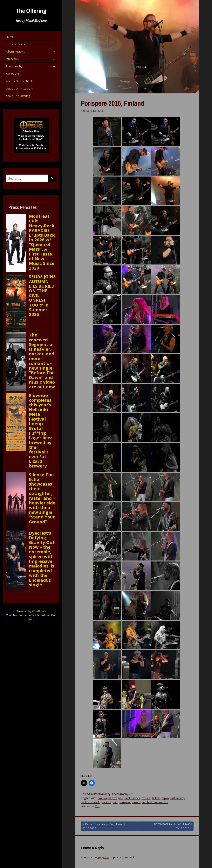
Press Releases (15, 44)
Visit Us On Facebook (19, 81)
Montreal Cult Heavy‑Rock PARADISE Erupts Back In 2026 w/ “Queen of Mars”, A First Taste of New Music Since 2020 (42, 242)
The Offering (31, 11)
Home (10, 37)
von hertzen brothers (155, 802)
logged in (103, 857)
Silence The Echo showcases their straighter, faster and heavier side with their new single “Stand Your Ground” (42, 498)
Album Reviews (15, 51)
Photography (14, 66)
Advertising (13, 74)
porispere (125, 802)
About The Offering (18, 96)
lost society (178, 798)
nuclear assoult (90, 802)
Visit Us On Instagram (19, 88)
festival (146, 798)
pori (115, 802)
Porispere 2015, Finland (113, 103)
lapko (165, 798)
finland (156, 798)
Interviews (12, 59)
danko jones (132, 798)
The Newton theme (18, 615)
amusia (102, 798)
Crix (97, 806)
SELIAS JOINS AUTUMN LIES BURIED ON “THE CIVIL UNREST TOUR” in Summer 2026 (42, 295)
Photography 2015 (124, 794)
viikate (136, 802)
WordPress (39, 611)
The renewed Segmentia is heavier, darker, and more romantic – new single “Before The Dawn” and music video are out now (42, 361)
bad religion (116, 798)
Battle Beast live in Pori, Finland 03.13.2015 (104, 826)
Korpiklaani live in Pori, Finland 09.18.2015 (173, 826)
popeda (106, 802)
